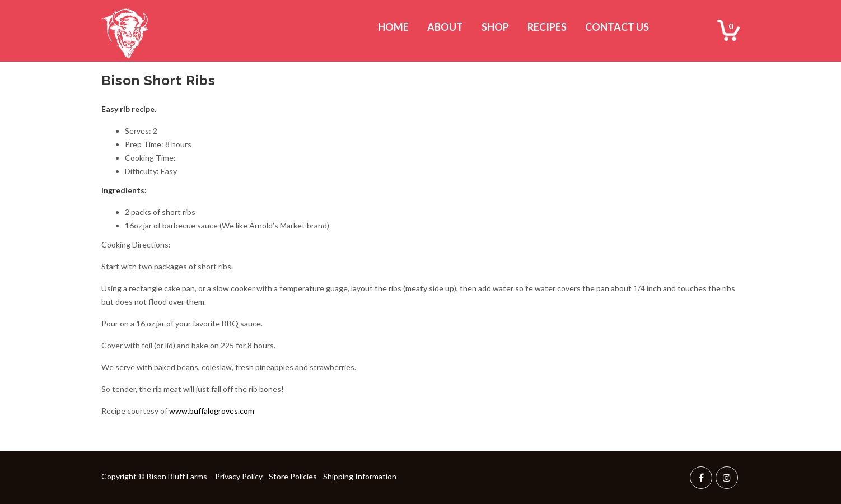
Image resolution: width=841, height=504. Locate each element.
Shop (495, 27)
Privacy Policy (239, 476)
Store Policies (293, 476)
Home (393, 27)
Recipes (547, 27)
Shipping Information (360, 476)
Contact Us (617, 27)
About (445, 27)
